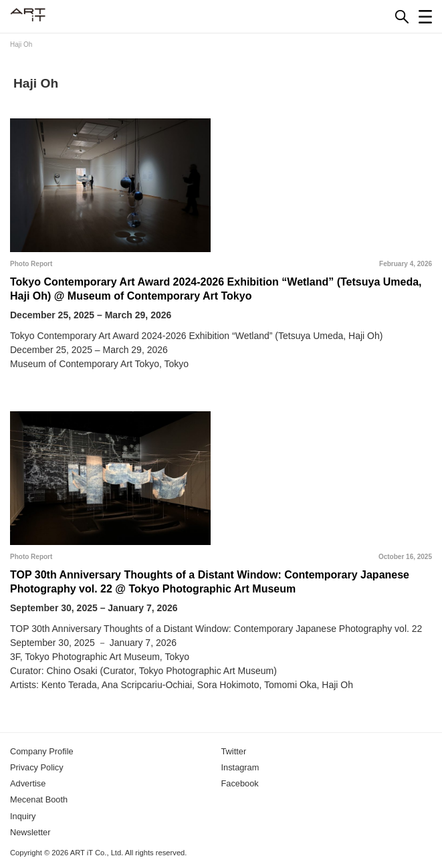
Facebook (240, 783)
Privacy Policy (37, 767)
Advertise (28, 783)
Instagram (240, 767)
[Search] (402, 17)
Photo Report (31, 264)
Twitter (234, 751)
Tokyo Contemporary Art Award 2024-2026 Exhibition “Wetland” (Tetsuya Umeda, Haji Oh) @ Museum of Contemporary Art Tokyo (216, 289)
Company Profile (42, 751)
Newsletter (30, 832)
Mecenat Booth (39, 799)
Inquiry (23, 816)
